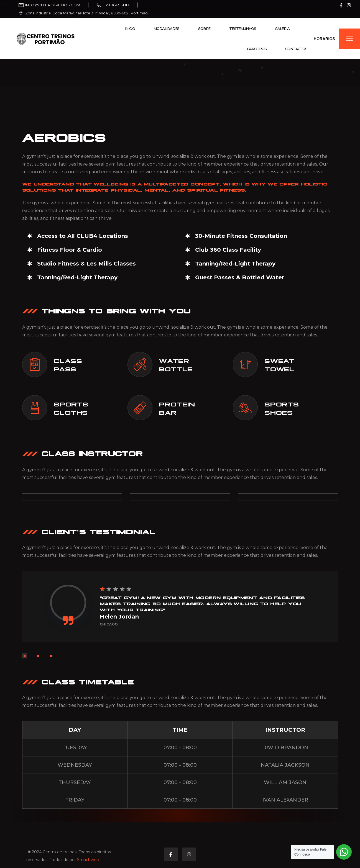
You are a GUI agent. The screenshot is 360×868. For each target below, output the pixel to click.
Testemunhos (243, 29)
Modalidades (166, 29)
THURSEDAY (75, 782)
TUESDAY (75, 748)
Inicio (130, 29)
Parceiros (257, 49)
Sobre (204, 29)
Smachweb (88, 860)
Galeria (282, 29)
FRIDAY (75, 800)
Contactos (296, 49)
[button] (25, 656)
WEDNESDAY (75, 765)
